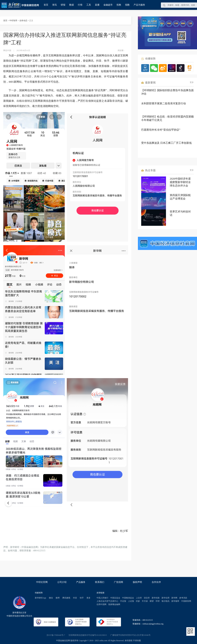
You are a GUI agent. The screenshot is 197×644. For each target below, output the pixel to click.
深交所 (147, 598)
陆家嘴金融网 (114, 604)
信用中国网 (101, 604)
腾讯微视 (66, 598)
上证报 (131, 601)
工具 (89, 5)
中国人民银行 (102, 598)
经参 (138, 601)
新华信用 (165, 598)
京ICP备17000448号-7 (56, 635)
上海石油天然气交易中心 (107, 601)
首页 (46, 5)
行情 (80, 5)
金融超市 (108, 5)
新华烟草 (175, 601)
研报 (63, 5)
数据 (72, 5)
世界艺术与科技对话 (180, 213)
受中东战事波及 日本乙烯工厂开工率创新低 (166, 143)
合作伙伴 (156, 582)
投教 (119, 5)
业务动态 (23, 21)
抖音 (75, 598)
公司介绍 (62, 582)
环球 (158, 601)
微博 (58, 598)
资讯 (55, 5)
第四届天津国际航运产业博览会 (180, 197)
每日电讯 (165, 601)
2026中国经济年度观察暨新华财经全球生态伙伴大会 (180, 182)
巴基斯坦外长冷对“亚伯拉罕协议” (161, 130)
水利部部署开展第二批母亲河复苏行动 (164, 103)
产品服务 (81, 582)
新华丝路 (156, 598)
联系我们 (100, 582)
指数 (127, 5)
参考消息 (183, 598)
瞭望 (152, 601)
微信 (51, 598)
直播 (97, 5)
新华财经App (40, 598)
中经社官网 (42, 582)
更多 (192, 82)
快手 (82, 598)
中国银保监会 (128, 598)
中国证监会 (115, 598)
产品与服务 (139, 5)
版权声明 (137, 582)
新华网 (174, 598)
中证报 (123, 601)
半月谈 (145, 601)
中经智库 (13, 21)
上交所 (139, 598)
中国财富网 (186, 601)
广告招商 (119, 582)
